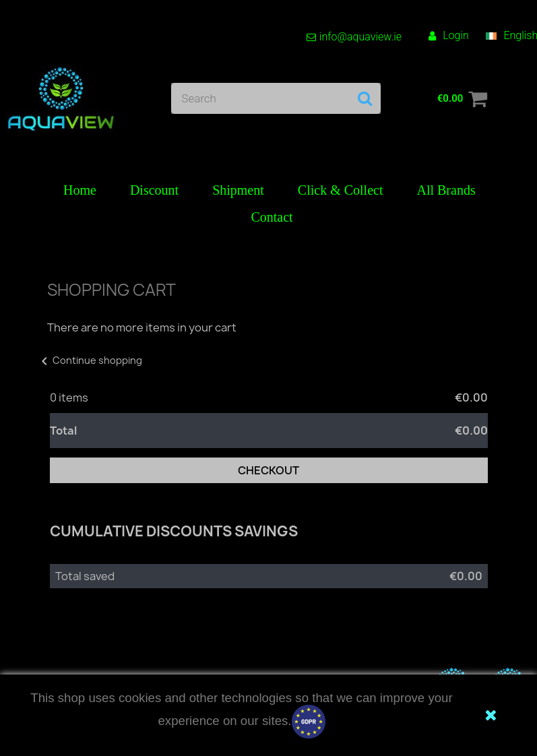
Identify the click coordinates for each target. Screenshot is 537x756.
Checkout (268, 470)
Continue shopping (89, 360)
